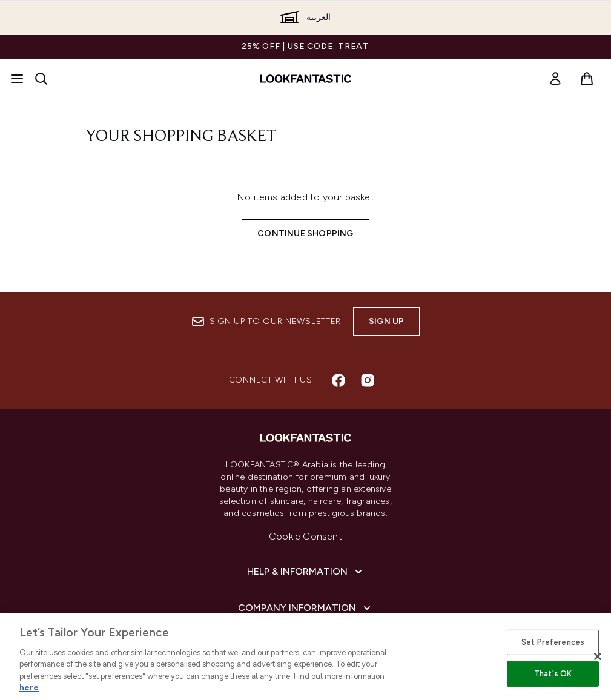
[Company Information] (305, 608)
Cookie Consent (305, 536)
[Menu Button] (17, 79)
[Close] (598, 656)
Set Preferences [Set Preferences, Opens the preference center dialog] (553, 642)
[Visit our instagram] (368, 380)
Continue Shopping (305, 233)
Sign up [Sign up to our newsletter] (386, 321)
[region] (305, 657)
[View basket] (587, 79)
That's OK (553, 674)
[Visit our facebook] (339, 380)
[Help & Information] (306, 572)
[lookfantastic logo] (306, 79)
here (29, 688)
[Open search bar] (41, 79)
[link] (555, 79)
